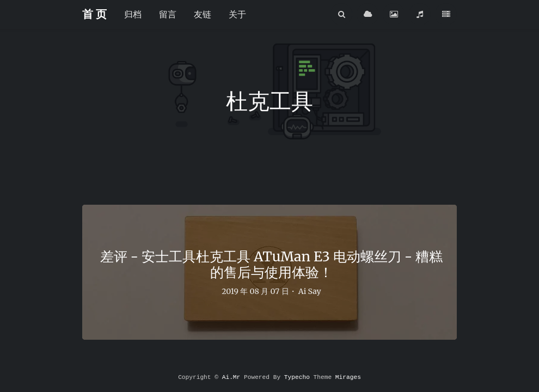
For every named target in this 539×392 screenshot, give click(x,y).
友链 (203, 14)
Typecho (297, 377)
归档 (133, 14)
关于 (237, 14)
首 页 (94, 14)
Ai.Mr (231, 377)
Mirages (348, 377)
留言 (168, 14)
